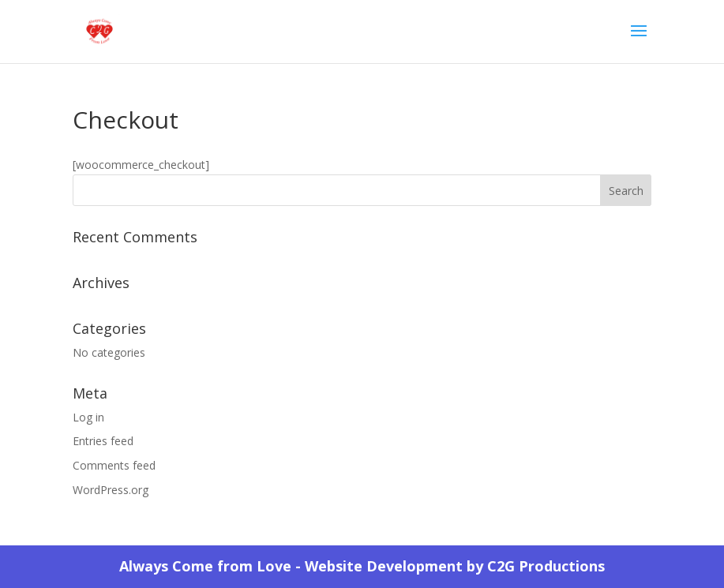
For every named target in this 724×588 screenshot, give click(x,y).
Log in (88, 417)
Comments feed (114, 465)
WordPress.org (111, 490)
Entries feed (103, 441)
